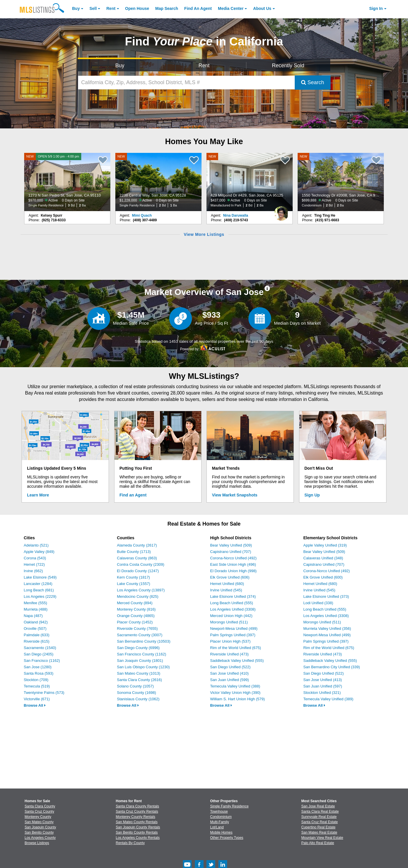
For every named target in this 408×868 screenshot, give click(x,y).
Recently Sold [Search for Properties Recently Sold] (288, 66)
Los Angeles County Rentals (138, 838)
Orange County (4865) (136, 616)
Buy (76, 8)
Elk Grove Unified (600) (323, 577)
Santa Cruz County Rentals (137, 812)
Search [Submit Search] (313, 82)
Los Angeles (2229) (40, 596)
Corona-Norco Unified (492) (234, 558)
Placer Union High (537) (231, 641)
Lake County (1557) (134, 584)
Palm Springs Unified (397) (233, 635)
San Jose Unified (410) (229, 673)
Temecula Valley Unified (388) (235, 686)
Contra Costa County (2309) (141, 564)
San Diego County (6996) (138, 648)
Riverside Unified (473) (229, 654)
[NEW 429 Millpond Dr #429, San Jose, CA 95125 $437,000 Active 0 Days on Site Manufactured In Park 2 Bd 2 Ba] (250, 182)
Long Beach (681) (39, 590)
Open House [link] (137, 8)
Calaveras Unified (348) (323, 558)
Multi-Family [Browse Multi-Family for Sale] (220, 822)
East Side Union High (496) (233, 564)
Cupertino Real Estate (318, 827)
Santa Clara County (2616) (140, 680)
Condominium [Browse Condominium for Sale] (221, 817)
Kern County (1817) (134, 577)
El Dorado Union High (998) (234, 571)
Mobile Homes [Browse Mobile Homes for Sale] (221, 832)
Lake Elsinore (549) (40, 577)
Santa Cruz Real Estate (320, 822)
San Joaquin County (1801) (140, 661)
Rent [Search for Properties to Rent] (204, 66)
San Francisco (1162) (42, 661)
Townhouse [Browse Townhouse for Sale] (219, 812)
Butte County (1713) (134, 552)
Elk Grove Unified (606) (230, 577)
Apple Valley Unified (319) (325, 545)
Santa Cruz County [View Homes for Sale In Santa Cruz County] (39, 812)
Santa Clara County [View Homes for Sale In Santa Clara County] (40, 806)
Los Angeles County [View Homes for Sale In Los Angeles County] (40, 838)
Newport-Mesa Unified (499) (234, 629)
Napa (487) (33, 616)
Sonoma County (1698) (137, 693)
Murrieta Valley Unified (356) (327, 629)
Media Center (231, 8)
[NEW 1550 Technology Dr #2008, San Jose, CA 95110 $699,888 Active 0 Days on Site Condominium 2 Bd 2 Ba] (341, 182)
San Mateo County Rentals (137, 822)
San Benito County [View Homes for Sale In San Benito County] (39, 832)
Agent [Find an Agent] (198, 8)
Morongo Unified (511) (229, 622)
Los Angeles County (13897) (141, 590)
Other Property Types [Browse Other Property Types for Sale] (227, 838)
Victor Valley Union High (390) (235, 693)
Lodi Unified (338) (318, 603)
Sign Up (312, 495)
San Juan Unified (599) (230, 680)
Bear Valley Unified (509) (231, 545)
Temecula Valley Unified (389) (328, 699)
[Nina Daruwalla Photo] (281, 211)
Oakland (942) (36, 622)
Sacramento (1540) (40, 648)
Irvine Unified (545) (226, 590)
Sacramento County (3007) (140, 635)
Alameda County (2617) (137, 545)
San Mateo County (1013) (139, 673)
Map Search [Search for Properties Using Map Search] (167, 8)
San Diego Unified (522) (231, 667)
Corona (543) (35, 558)
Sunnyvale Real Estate (319, 817)
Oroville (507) (35, 629)
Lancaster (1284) (38, 584)
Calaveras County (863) (137, 558)
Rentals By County (130, 843)
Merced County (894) (135, 603)
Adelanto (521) (36, 545)
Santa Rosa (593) (39, 673)
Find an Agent (133, 495)
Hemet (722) (34, 564)
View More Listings (204, 234)
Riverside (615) (37, 641)
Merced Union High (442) (231, 616)
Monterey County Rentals (136, 817)
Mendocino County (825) (138, 596)
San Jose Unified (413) (323, 680)
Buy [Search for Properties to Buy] (120, 66)
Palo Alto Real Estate (318, 843)
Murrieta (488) (36, 609)
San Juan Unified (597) (323, 686)
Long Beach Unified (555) (232, 603)
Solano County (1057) (135, 686)
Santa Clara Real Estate (320, 812)
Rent (111, 8)
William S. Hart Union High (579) (238, 699)
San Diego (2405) (39, 654)
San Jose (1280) (38, 667)
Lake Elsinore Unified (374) (233, 596)
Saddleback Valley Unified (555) (237, 661)
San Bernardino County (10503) (144, 641)
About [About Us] (262, 8)
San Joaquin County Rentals (138, 827)
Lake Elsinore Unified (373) (326, 596)
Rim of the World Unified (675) (236, 648)
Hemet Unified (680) (227, 584)
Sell (93, 8)
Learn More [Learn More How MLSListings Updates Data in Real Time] (38, 495)
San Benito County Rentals (137, 832)
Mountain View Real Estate (322, 838)
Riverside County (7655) (137, 629)
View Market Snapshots (235, 495)
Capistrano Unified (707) (231, 552)
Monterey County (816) (136, 609)
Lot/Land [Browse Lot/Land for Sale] (217, 827)
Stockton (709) (36, 680)
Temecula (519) (37, 686)
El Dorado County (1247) (138, 571)
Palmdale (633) (37, 635)
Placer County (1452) (135, 622)
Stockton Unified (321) (322, 693)
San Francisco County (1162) (142, 654)
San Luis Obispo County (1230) (143, 667)
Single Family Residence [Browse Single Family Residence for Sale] (229, 806)
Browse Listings (37, 843)
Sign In (376, 8)
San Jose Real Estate (318, 806)
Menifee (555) (36, 603)
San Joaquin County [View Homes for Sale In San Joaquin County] (40, 827)
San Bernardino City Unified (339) (332, 667)
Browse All (35, 705)
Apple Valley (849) (39, 552)
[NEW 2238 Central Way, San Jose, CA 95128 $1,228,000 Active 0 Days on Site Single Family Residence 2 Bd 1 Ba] (158, 182)
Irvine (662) (33, 571)
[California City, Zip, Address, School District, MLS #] (186, 83)
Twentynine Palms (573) (44, 693)
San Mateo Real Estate (319, 832)
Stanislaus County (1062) (138, 699)
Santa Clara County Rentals (138, 806)
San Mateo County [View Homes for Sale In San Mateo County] (39, 822)
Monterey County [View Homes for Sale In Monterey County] (38, 817)
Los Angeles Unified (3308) (233, 609)
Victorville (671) (37, 699)
